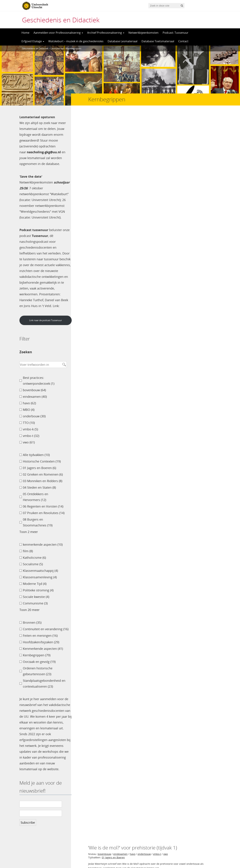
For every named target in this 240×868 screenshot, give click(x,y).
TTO (139, 169)
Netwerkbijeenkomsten (143, 33)
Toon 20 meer (29, 616)
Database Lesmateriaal (122, 41)
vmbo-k (172, 336)
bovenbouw (104, 129)
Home (25, 33)
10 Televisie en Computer (116, 460)
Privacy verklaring (205, 853)
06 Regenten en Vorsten (178, 423)
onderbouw (144, 129)
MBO (140, 336)
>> (112, 530)
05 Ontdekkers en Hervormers (144, 172)
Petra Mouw (209, 477)
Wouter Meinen (207, 358)
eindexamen (120, 129)
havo (133, 129)
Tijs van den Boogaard (202, 190)
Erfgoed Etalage (33, 41)
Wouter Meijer (208, 437)
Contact (183, 41)
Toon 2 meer (29, 538)
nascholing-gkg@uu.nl (44, 152)
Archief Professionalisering (106, 33)
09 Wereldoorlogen (113, 219)
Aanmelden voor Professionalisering (58, 33)
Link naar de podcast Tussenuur (44, 326)
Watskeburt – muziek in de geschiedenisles (76, 41)
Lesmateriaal (57, 48)
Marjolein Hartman (204, 318)
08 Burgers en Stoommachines (119, 300)
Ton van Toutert (207, 401)
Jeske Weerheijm (206, 150)
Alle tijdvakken (110, 259)
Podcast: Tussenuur (176, 33)
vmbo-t (157, 129)
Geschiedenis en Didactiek (61, 20)
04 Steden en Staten (113, 172)
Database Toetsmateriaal (158, 41)
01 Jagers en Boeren (113, 132)
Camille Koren (208, 277)
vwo (166, 129)
